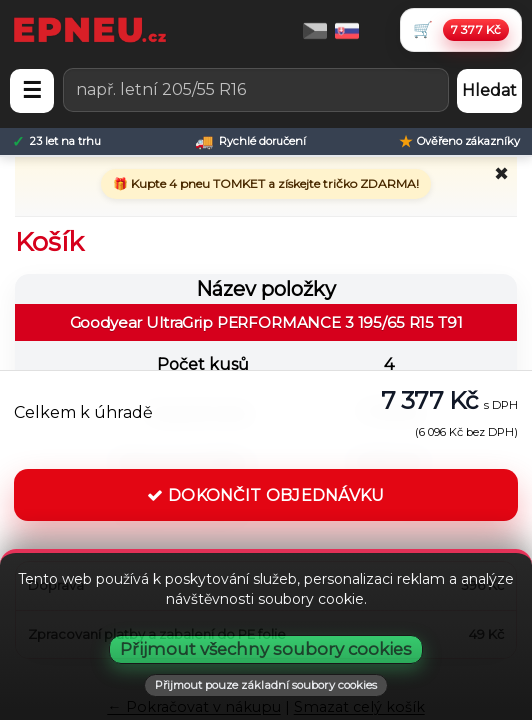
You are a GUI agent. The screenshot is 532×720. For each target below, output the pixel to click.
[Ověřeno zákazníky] (459, 141)
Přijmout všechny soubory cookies (266, 649)
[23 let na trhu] (56, 141)
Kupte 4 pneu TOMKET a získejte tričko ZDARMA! (273, 183)
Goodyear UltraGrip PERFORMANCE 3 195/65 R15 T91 (266, 322)
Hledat (489, 90)
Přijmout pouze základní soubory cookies (266, 685)
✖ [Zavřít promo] (501, 174)
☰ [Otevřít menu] (32, 90)
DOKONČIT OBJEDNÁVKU (265, 495)
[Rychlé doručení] (250, 141)
